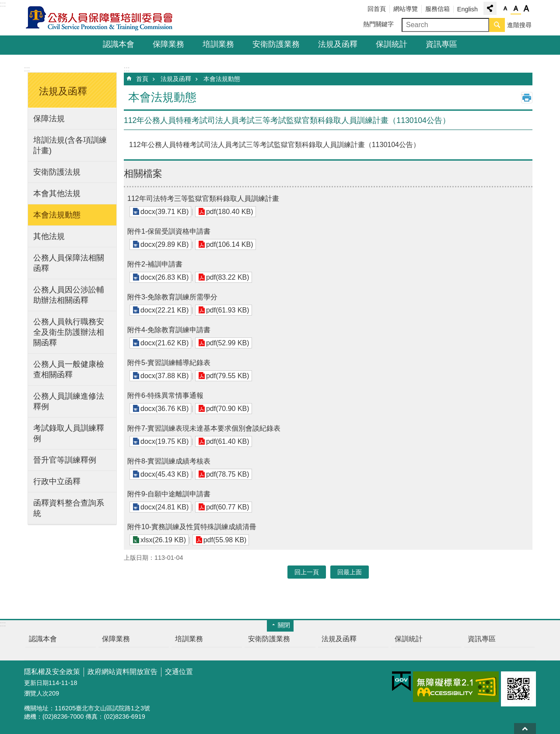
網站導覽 (406, 9)
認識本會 (119, 44)
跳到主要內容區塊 (5, 5)
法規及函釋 (338, 44)
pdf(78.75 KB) (228, 474)
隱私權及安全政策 (52, 672)
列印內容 (527, 98)
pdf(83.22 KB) (228, 277)
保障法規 (49, 119)
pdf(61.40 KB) (228, 441)
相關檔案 (143, 174)
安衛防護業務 (276, 44)
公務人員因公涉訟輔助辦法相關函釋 (69, 295)
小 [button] (505, 9)
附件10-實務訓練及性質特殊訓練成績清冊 (192, 527)
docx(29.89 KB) (164, 244)
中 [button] (516, 9)
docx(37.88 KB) (164, 376)
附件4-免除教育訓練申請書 (169, 330)
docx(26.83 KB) (164, 277)
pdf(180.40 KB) (230, 212)
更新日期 (36, 683)
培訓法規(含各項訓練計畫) (70, 145)
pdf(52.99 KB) (228, 343)
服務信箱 (437, 9)
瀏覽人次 (36, 693)
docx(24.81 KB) (164, 507)
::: (3, 4)
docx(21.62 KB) (164, 343)
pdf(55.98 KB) (225, 540)
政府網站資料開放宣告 (122, 672)
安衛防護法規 (57, 172)
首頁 (142, 79)
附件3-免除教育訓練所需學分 (172, 297)
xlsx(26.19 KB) (163, 540)
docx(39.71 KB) (164, 212)
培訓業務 (218, 44)
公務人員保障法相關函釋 (69, 263)
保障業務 (168, 44)
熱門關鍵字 (378, 24)
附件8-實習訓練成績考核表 (169, 461)
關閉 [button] (284, 625)
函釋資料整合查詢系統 (69, 508)
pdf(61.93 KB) (228, 310)
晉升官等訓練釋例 (65, 460)
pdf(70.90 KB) (228, 409)
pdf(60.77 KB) (228, 507)
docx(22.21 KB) (164, 310)
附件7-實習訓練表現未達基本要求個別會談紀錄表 (204, 428)
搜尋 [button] (497, 25)
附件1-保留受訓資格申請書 (169, 231)
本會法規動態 (57, 215)
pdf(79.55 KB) (228, 376)
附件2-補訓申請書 (155, 264)
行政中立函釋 (57, 481)
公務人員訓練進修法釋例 (69, 401)
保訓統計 (392, 44)
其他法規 (49, 236)
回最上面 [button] (350, 572)
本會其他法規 (57, 193)
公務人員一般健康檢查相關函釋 (69, 369)
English (467, 9)
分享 (490, 8)
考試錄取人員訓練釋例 (69, 433)
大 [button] (526, 9)
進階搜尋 (519, 25)
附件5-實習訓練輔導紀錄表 (169, 363)
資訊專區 (441, 44)
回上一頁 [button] (307, 572)
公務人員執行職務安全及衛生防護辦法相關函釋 (69, 332)
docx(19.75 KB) (164, 441)
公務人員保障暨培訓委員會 (101, 18)
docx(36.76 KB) (164, 409)
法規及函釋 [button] (63, 91)
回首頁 (377, 9)
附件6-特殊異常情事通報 (165, 395)
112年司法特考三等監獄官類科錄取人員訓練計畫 (203, 198)
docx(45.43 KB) (164, 474)
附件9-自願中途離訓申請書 (169, 494)
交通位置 (179, 672)
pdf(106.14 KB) (230, 244)
